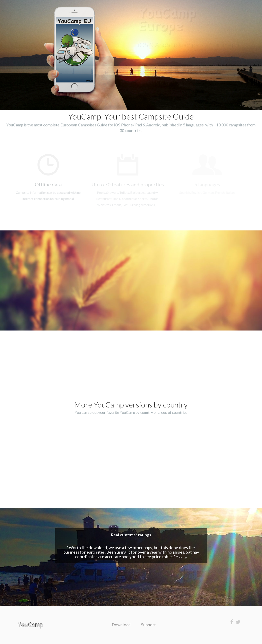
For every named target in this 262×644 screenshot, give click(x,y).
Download (121, 625)
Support (148, 625)
